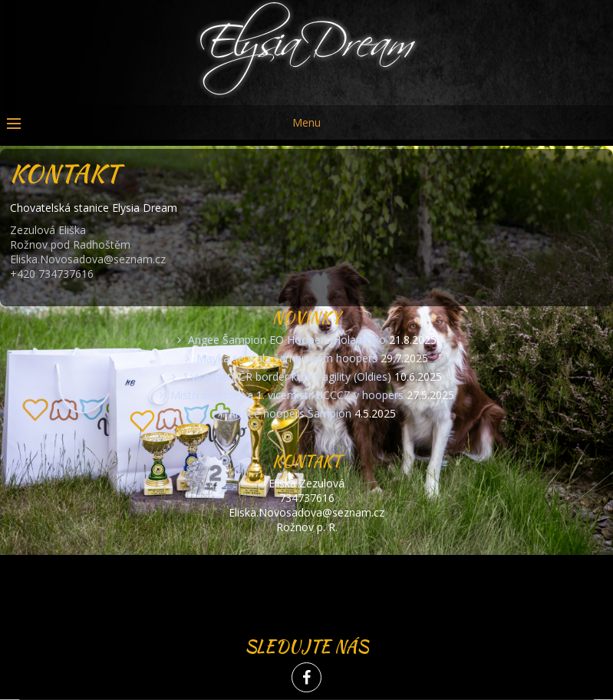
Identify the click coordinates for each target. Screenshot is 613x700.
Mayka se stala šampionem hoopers (287, 358)
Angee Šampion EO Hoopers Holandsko (287, 340)
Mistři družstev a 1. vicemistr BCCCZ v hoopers (287, 395)
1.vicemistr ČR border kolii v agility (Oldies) (287, 376)
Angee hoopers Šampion (290, 413)
